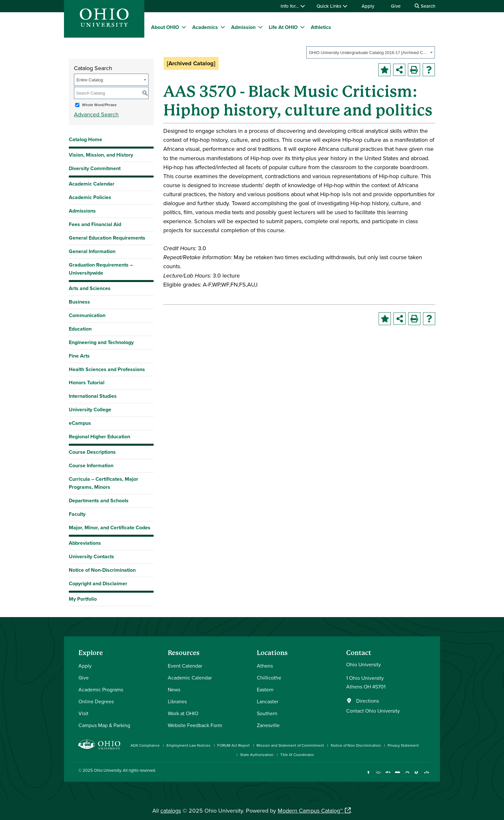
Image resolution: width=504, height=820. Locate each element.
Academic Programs (101, 689)
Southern (267, 713)
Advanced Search (96, 114)
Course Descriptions (92, 452)
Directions (368, 701)
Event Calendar (185, 666)
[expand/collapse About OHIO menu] (184, 27)
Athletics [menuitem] (321, 27)
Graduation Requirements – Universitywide (101, 269)
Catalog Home (85, 139)
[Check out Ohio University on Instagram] (378, 775)
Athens (265, 666)
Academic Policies (90, 197)
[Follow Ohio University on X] (407, 775)
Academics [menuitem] (205, 27)
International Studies (93, 396)
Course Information (91, 465)
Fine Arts (79, 356)
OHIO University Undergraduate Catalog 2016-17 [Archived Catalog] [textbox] (369, 53)
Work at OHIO (183, 713)
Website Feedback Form (195, 725)
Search (425, 6)
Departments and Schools (99, 501)
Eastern (265, 689)
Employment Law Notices (189, 745)
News (174, 689)
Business (79, 302)
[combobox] (371, 52)
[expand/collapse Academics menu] (223, 27)
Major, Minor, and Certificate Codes (110, 528)
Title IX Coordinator (297, 755)
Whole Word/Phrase (99, 105)
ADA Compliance (145, 745)
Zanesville (268, 725)
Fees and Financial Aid (95, 224)
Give (396, 6)
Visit (83, 713)
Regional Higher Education (99, 437)
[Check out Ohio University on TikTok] (417, 775)
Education (80, 329)
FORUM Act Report (234, 745)
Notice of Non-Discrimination (102, 570)
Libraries (177, 701)
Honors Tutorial (87, 383)
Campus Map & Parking (104, 725)
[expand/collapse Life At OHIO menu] (302, 27)
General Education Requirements (107, 238)
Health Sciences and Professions (107, 369)
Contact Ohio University (373, 711)
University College (90, 410)
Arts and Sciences (90, 288)
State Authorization (257, 755)
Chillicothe (269, 678)
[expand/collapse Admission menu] (260, 27)
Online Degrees (96, 701)
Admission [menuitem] (243, 27)
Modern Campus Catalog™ (310, 811)
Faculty (77, 514)
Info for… (293, 6)
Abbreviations (85, 543)
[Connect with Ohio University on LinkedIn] (388, 775)
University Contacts (91, 556)
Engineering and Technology (101, 342)
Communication (87, 315)
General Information (92, 251)
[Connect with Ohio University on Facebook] (369, 775)
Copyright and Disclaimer (98, 583)
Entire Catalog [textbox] (90, 80)
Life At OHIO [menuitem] (283, 27)
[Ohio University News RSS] (426, 775)
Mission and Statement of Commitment (290, 745)
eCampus (80, 423)
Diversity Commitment (95, 168)
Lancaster (268, 701)
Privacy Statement (403, 745)
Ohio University (107, 770)
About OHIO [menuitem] (165, 27)
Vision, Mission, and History (101, 155)
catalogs (171, 811)
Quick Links (332, 6)
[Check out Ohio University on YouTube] (397, 775)
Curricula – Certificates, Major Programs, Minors (104, 483)
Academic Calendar (92, 184)
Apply (368, 6)
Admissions (82, 211)
